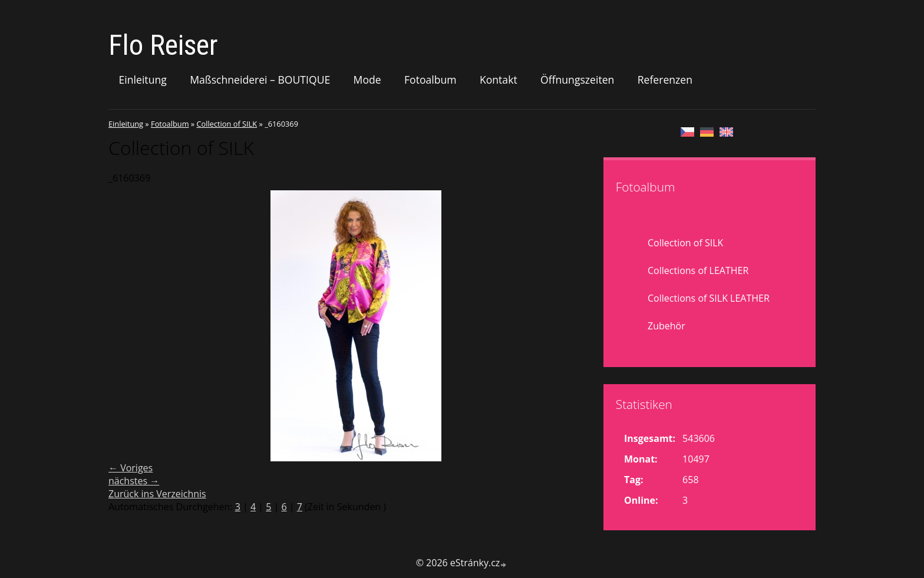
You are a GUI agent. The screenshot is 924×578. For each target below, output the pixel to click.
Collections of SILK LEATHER (709, 298)
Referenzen (665, 80)
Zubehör (666, 326)
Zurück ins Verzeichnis (157, 494)
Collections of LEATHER (698, 270)
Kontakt (499, 80)
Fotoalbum (430, 80)
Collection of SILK (227, 124)
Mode (367, 80)
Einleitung (143, 80)
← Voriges (131, 468)
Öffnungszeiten (577, 80)
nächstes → (134, 481)
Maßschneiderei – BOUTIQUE (260, 80)
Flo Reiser (163, 45)
